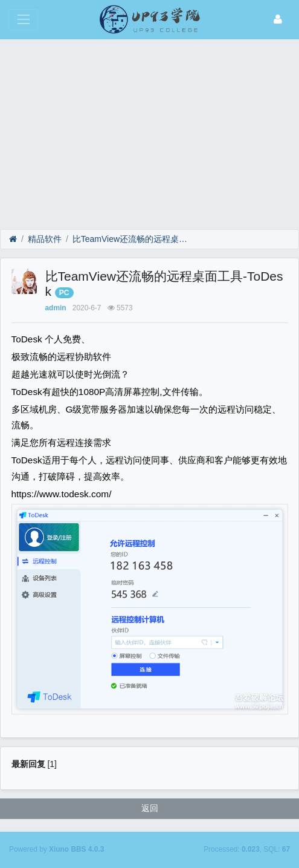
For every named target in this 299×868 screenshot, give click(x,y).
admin (56, 308)
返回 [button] (150, 808)
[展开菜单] (23, 20)
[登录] (278, 20)
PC (64, 293)
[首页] (13, 239)
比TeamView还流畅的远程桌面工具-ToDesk (130, 239)
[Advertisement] (149, 130)
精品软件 (45, 239)
